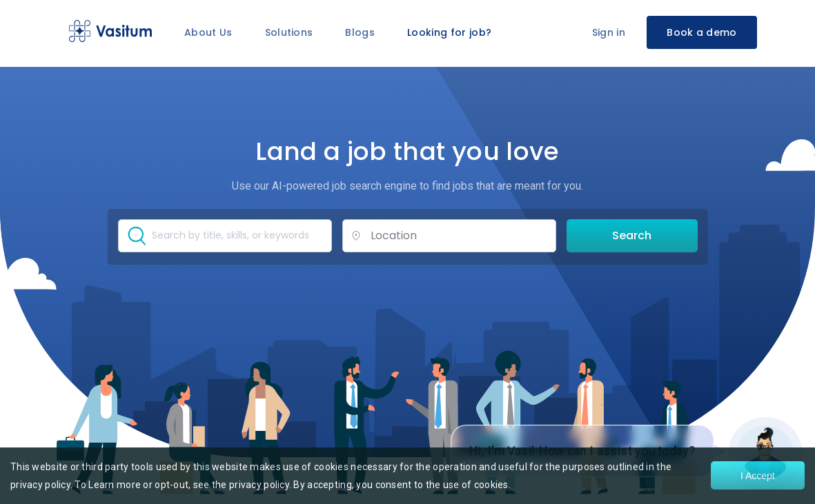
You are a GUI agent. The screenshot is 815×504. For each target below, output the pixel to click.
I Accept (758, 476)
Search (632, 235)
